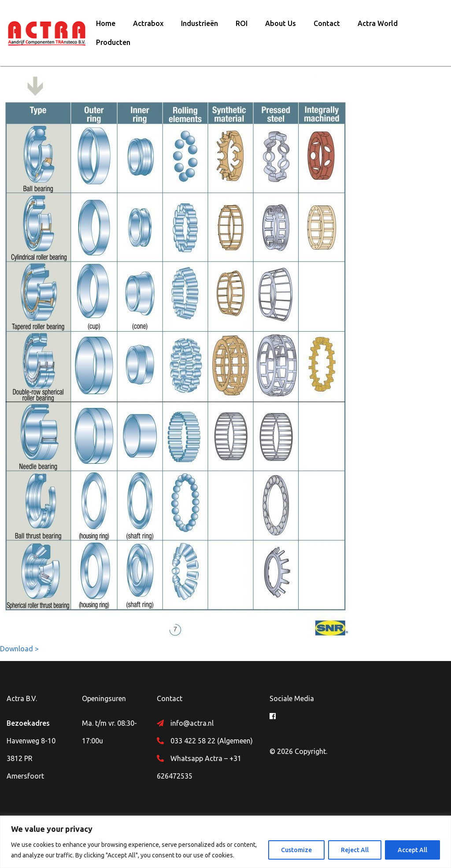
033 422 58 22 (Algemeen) (212, 741)
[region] (225, 842)
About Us (281, 23)
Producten (113, 42)
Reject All (355, 850)
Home (106, 23)
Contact (327, 23)
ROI (242, 23)
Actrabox (148, 23)
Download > (19, 649)
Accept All (412, 850)
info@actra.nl (192, 723)
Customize (296, 850)
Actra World (378, 23)
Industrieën (200, 23)
